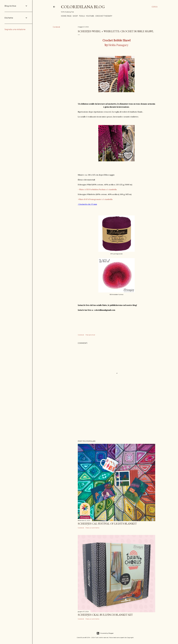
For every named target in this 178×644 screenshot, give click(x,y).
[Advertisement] (116, 419)
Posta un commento (92, 528)
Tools (82, 16)
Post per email (90, 335)
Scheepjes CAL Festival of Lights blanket (107, 524)
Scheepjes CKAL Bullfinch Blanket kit (105, 615)
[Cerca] (155, 7)
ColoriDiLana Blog (83, 7)
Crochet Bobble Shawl (116, 40)
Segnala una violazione (15, 29)
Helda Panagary (116, 45)
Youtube (90, 16)
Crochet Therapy (104, 16)
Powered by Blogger (105, 633)
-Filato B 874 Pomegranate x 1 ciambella (95, 199)
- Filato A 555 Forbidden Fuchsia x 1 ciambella (97, 189)
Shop (75, 16)
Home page (66, 16)
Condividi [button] (56, 27)
